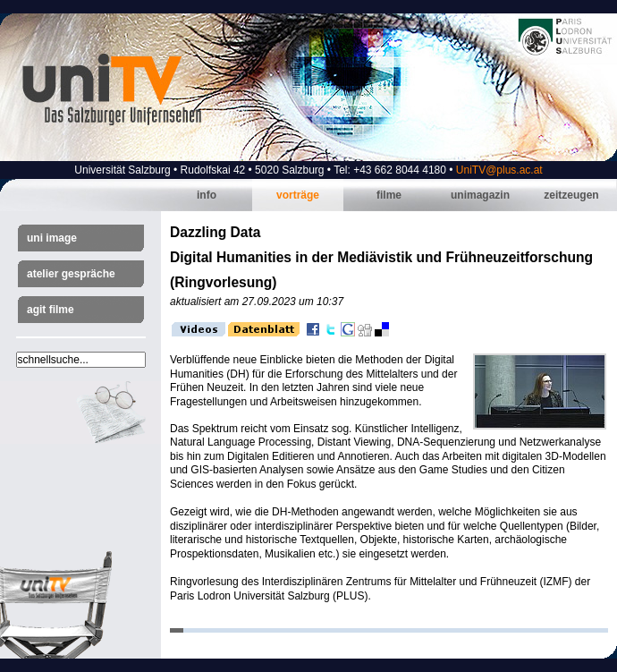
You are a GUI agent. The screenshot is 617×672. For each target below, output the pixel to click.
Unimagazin (480, 195)
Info (207, 195)
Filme (389, 195)
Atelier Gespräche (71, 274)
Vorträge (298, 195)
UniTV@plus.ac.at (499, 170)
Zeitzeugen (571, 195)
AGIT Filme (51, 310)
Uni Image (52, 238)
